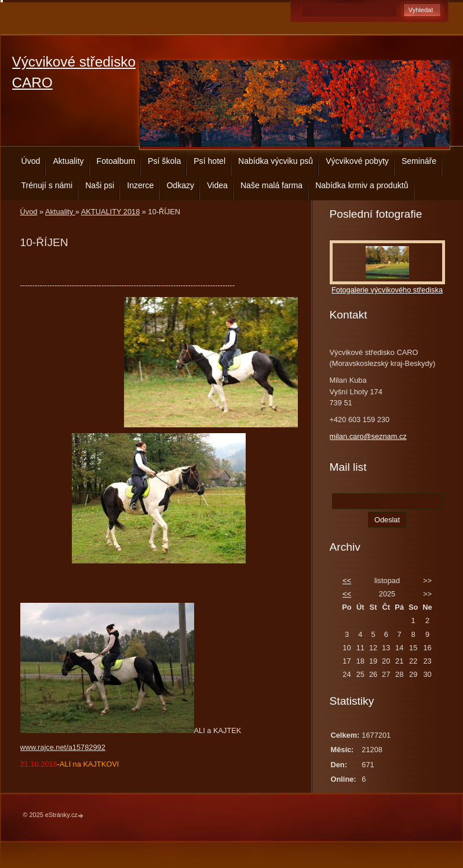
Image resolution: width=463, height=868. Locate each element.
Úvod (31, 161)
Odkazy (180, 185)
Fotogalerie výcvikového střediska (387, 290)
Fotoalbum (116, 161)
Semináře (419, 161)
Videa (217, 185)
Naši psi (100, 185)
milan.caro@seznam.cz (368, 436)
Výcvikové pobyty (357, 161)
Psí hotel (209, 161)
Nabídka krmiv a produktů (362, 185)
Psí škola (164, 161)
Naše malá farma (271, 185)
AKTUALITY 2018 (110, 212)
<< (347, 581)
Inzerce (140, 185)
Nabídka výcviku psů (276, 161)
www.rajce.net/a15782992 (63, 747)
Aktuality (68, 161)
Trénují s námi (47, 185)
